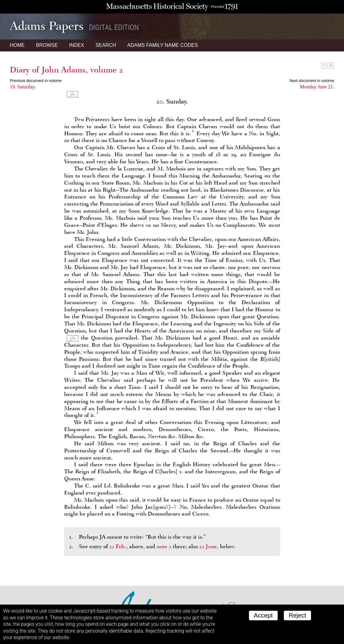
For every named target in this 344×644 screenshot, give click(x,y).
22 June (208, 546)
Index (77, 45)
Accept (263, 615)
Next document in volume (312, 81)
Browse (47, 45)
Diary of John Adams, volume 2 (66, 70)
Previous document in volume (36, 81)
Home (17, 45)
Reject (298, 615)
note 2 (164, 546)
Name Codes (163, 45)
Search (106, 45)
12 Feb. (118, 546)
